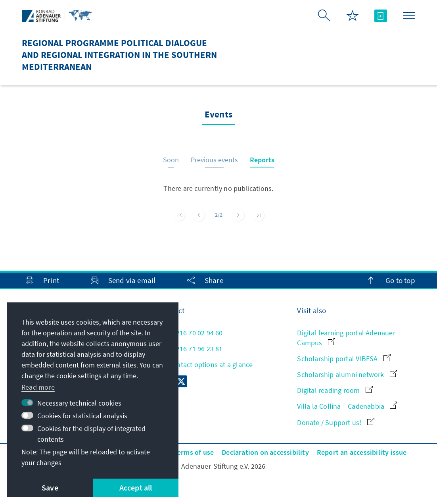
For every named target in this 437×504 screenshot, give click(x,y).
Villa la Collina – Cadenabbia (347, 406)
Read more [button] (38, 387)
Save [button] (50, 488)
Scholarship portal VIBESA (344, 359)
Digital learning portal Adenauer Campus (346, 338)
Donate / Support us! (335, 422)
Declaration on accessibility (265, 452)
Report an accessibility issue (362, 452)
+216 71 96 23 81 (191, 349)
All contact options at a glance (206, 365)
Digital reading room (335, 390)
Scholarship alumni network (347, 374)
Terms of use (194, 452)
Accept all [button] (136, 488)
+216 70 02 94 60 (191, 333)
